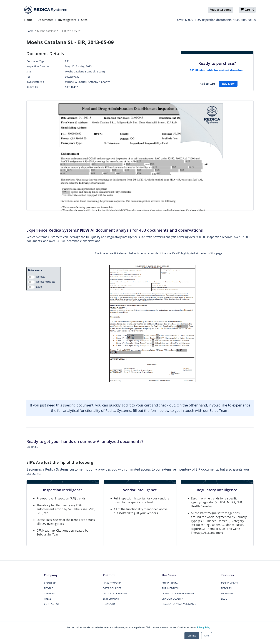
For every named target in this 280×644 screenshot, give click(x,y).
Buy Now (228, 84)
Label (39, 287)
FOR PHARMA (170, 583)
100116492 (71, 87)
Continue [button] (192, 636)
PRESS (48, 599)
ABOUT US (50, 583)
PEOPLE (48, 588)
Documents (45, 20)
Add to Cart (207, 84)
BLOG (224, 599)
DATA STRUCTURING (115, 593)
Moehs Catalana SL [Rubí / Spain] (85, 71)
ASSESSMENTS (229, 583)
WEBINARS (227, 593)
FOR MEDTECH (170, 588)
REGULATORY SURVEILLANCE (179, 604)
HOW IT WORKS (112, 583)
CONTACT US (52, 604)
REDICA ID (109, 604)
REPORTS (226, 588)
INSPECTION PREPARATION (178, 593)
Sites (84, 20)
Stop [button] (207, 636)
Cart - (247, 10)
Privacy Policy (204, 627)
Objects (41, 277)
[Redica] (46, 10)
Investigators (67, 20)
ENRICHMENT (111, 599)
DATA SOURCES (112, 588)
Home (28, 20)
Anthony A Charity (99, 82)
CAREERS (49, 593)
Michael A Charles (76, 82)
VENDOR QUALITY (172, 599)
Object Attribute (46, 282)
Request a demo (220, 10)
